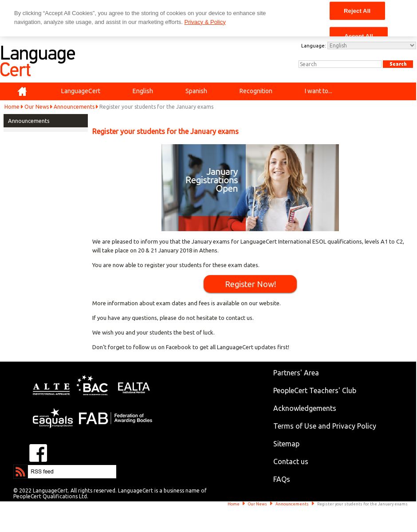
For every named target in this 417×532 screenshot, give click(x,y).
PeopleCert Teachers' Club (315, 390)
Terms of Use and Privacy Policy (325, 426)
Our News (37, 107)
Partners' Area (296, 373)
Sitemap (286, 444)
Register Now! (250, 284)
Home (12, 107)
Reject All (357, 10)
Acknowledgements (305, 408)
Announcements (74, 107)
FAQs (282, 479)
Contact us (291, 461)
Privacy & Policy (205, 22)
